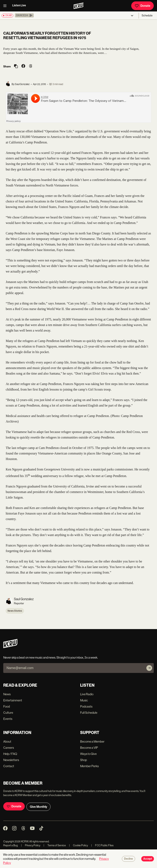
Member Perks (89, 766)
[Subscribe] (149, 668)
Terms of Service (55, 845)
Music (84, 700)
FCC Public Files (102, 845)
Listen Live (19, 5)
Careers (9, 748)
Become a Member (92, 741)
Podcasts (86, 706)
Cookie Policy (78, 845)
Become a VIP (89, 748)
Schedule (147, 15)
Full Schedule (89, 713)
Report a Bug (11, 845)
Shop (84, 760)
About (7, 741)
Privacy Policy (31, 845)
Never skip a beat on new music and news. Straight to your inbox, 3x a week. (51, 657)
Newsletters (11, 760)
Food (7, 706)
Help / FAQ (10, 754)
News (7, 694)
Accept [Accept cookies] (148, 859)
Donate (142, 6)
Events (8, 719)
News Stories (15, 611)
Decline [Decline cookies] (128, 859)
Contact (9, 766)
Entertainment (13, 700)
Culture (8, 713)
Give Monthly (38, 807)
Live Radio (87, 694)
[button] (24, 15)
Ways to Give (88, 754)
